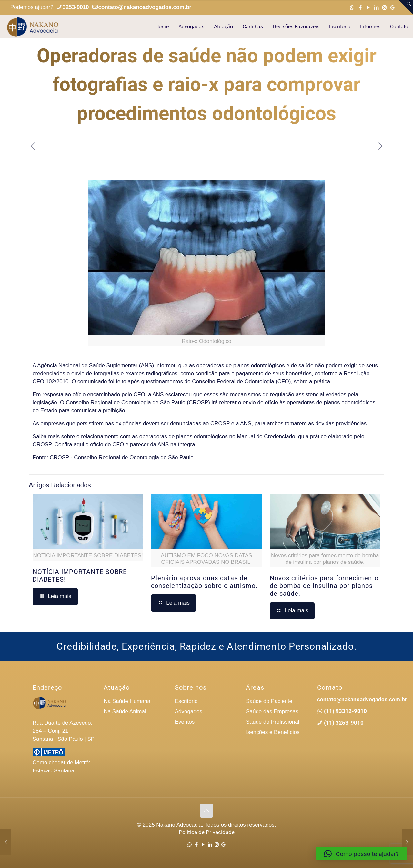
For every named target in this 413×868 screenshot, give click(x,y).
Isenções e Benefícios (273, 732)
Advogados (189, 712)
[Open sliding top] (406, 7)
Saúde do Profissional (272, 722)
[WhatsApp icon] (352, 8)
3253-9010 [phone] (76, 7)
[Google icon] (393, 8)
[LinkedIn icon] (376, 8)
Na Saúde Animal (125, 712)
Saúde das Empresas (272, 712)
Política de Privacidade (207, 832)
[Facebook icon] (360, 8)
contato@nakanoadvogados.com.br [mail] (145, 7)
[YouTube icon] (368, 8)
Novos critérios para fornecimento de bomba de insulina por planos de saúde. (324, 586)
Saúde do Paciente (269, 701)
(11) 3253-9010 (343, 723)
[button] (361, 854)
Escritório (186, 701)
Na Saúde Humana (127, 701)
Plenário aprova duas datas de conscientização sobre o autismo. (204, 582)
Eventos (185, 722)
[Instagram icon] (384, 8)
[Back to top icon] (206, 811)
